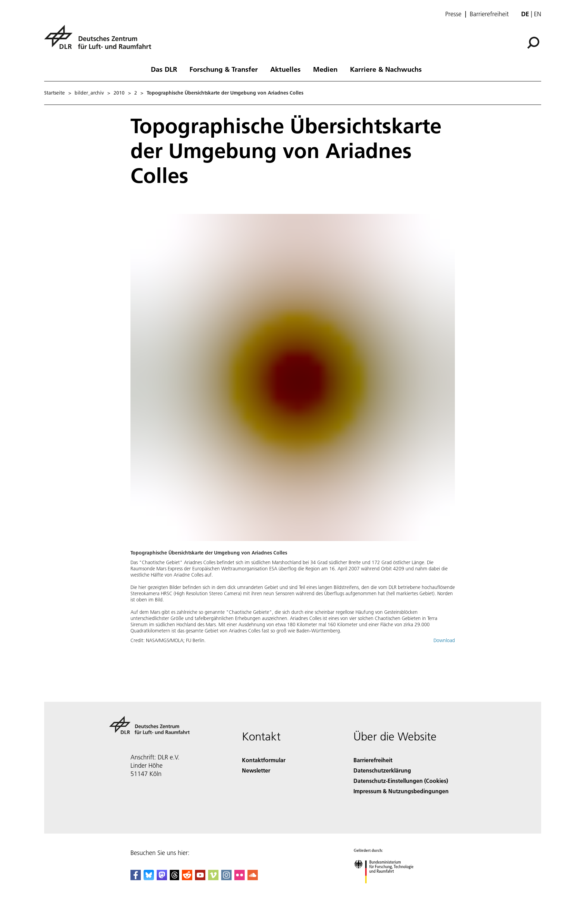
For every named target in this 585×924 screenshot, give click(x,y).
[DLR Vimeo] (213, 878)
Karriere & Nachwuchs (386, 69)
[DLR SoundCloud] (253, 878)
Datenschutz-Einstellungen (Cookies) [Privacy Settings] (401, 781)
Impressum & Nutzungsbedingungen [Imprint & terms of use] (401, 791)
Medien (325, 69)
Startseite (55, 93)
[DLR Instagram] (226, 878)
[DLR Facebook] (136, 878)
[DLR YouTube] (200, 878)
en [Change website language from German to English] (538, 14)
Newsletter (256, 770)
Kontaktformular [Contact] (264, 760)
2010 (119, 93)
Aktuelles (285, 69)
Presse (453, 14)
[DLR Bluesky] (149, 878)
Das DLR (164, 69)
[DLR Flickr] (240, 878)
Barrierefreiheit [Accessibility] (373, 760)
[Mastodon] (162, 878)
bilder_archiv (89, 93)
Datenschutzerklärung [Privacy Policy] (382, 770)
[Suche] (533, 43)
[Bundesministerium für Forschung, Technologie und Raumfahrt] (387, 889)
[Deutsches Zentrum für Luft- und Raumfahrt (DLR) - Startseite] (100, 41)
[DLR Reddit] (187, 878)
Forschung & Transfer (224, 69)
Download (444, 640)
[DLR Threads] (175, 878)
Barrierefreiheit (489, 14)
